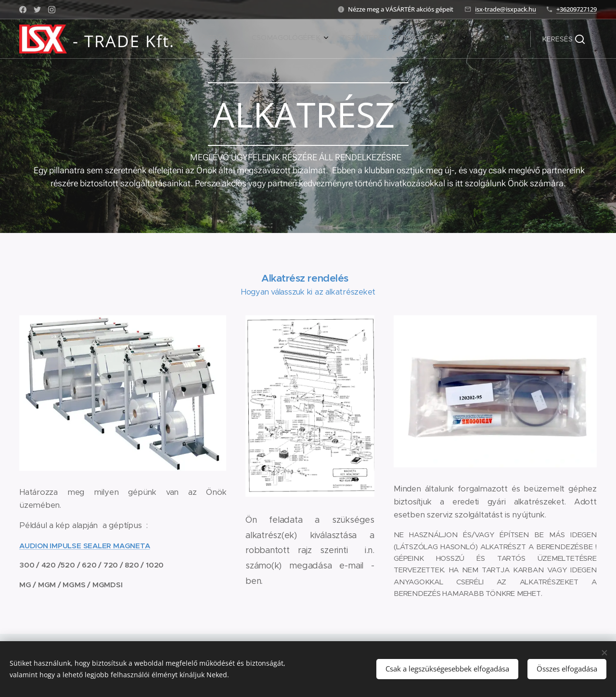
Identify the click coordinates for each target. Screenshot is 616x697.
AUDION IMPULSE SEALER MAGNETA (84, 546)
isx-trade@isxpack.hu (506, 9)
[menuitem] (386, 39)
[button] (564, 39)
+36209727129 (577, 9)
